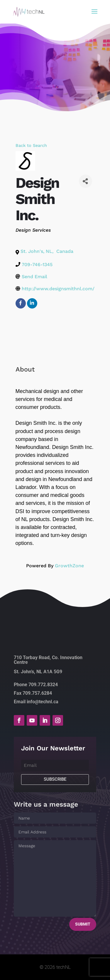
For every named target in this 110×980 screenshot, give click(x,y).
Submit (83, 924)
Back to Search (31, 145)
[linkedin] (32, 303)
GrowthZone (69, 566)
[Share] (86, 181)
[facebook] (21, 303)
